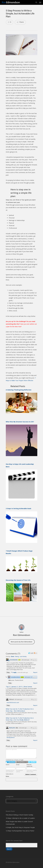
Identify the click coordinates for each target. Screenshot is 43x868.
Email (18, 765)
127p (22, 677)
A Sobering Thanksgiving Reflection (19, 390)
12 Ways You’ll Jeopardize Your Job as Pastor (20, 831)
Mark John (12, 728)
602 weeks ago (25, 660)
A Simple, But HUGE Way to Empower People (20, 827)
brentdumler (14, 660)
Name (8, 765)
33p (19, 660)
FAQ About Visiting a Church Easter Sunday (19, 815)
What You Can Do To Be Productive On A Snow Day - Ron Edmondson (20, 710)
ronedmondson (16, 677)
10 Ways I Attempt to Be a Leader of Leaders (20, 818)
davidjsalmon (11, 737)
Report (35, 672)
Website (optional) (29, 765)
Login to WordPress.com (22, 762)
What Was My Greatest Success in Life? (20, 422)
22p (17, 728)
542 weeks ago (23, 728)
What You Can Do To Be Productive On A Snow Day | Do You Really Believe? (20, 719)
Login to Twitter (32, 762)
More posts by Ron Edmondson (22, 642)
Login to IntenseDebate (10, 762)
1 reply (14, 672)
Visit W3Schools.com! (13, 702)
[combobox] (22, 780)
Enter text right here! (21, 753)
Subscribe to (22, 777)
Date (13, 656)
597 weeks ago (18, 699)
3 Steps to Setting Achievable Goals (18, 508)
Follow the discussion (36, 653)
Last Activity (23, 656)
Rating (17, 656)
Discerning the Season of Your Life (18, 580)
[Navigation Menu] (40, 2)
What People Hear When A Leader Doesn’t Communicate (19, 823)
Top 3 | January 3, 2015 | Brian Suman (19, 687)
